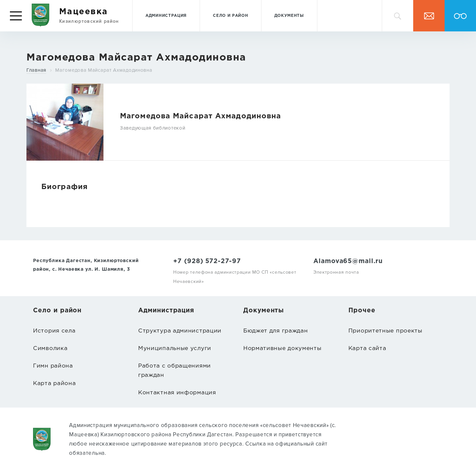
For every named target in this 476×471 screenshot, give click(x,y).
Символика (50, 349)
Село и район (230, 16)
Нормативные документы (282, 349)
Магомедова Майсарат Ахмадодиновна (104, 70)
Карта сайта (367, 349)
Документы (289, 16)
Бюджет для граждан (276, 331)
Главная (36, 70)
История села (54, 331)
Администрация (166, 16)
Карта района (54, 384)
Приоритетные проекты (385, 331)
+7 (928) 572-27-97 (207, 261)
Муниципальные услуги (175, 349)
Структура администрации (180, 331)
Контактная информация (177, 393)
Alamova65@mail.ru (348, 261)
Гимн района (53, 366)
